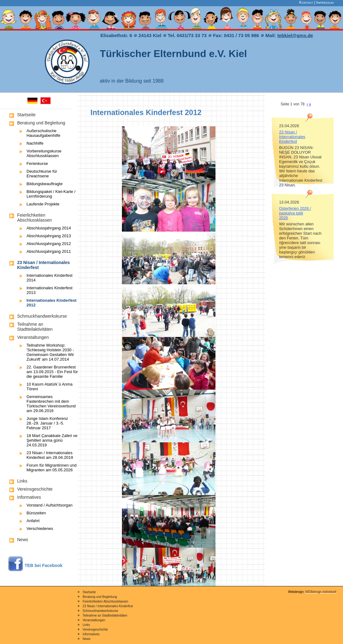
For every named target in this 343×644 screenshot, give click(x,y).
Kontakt (306, 2)
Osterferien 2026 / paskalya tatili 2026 (295, 213)
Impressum (325, 2)
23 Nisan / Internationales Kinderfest (292, 137)
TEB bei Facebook (43, 565)
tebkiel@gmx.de (295, 35)
